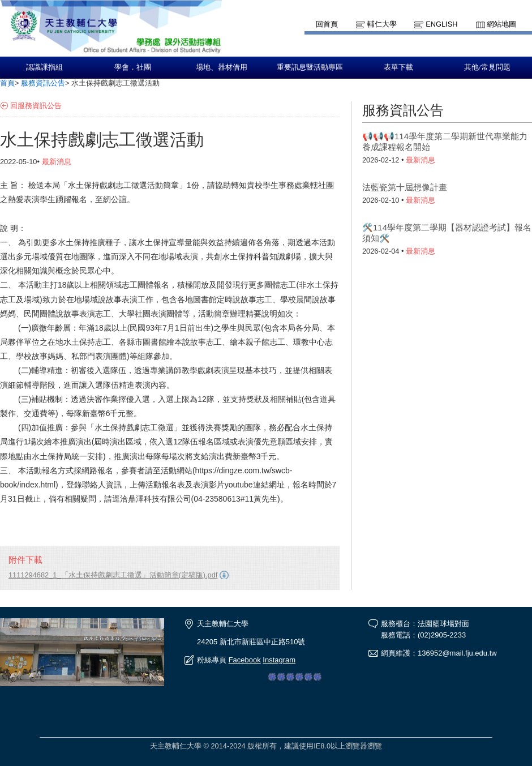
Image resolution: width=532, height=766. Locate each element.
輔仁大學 (382, 24)
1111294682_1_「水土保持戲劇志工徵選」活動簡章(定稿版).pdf (113, 575)
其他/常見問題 (487, 67)
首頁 (7, 83)
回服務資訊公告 (36, 106)
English (441, 24)
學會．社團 (133, 67)
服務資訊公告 (43, 83)
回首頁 (327, 24)
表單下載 (398, 67)
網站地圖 (501, 24)
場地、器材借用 (222, 67)
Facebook (245, 660)
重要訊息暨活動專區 (310, 67)
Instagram (279, 660)
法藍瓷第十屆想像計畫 (405, 187)
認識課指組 (44, 67)
